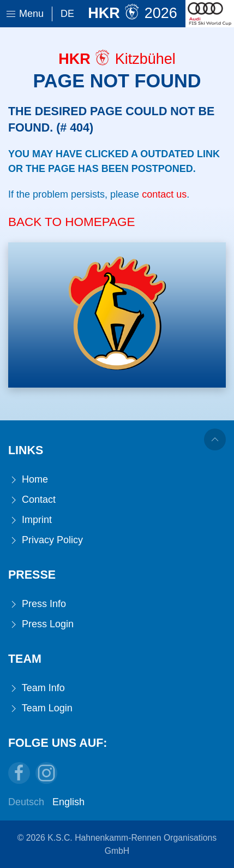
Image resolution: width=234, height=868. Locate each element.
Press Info (37, 604)
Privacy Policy (46, 540)
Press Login (41, 624)
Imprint (30, 520)
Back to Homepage (72, 222)
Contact (32, 500)
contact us (164, 194)
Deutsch (26, 802)
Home (28, 480)
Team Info (37, 688)
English (68, 802)
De (67, 14)
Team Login (40, 708)
